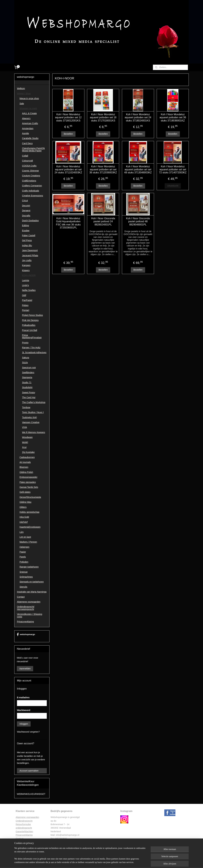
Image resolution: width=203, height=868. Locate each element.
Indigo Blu (27, 245)
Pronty (25, 343)
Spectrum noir (29, 368)
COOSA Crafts (29, 166)
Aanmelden (25, 669)
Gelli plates (25, 492)
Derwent (26, 211)
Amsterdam (28, 128)
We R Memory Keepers (34, 432)
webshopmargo (26, 634)
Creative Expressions (33, 196)
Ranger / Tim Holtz (31, 348)
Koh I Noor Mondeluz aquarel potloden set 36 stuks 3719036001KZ (173, 117)
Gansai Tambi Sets (29, 487)
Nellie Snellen (29, 290)
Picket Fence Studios (33, 315)
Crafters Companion (32, 186)
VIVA (25, 427)
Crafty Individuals (31, 191)
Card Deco (27, 143)
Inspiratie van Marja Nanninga (32, 592)
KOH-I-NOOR (29, 275)
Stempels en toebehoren (32, 582)
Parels (23, 557)
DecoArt (26, 206)
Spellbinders (28, 372)
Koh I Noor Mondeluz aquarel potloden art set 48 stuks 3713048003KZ (138, 169)
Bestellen (68, 134)
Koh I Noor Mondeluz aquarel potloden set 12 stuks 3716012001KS (68, 117)
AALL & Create (29, 113)
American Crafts (30, 123)
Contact (21, 597)
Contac (19, 839)
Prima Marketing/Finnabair (32, 336)
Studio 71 (27, 382)
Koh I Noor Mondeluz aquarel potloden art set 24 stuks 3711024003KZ (68, 169)
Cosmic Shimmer (31, 171)
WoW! (25, 442)
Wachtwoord (24, 710)
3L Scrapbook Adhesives (34, 352)
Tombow (26, 407)
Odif (24, 295)
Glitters (23, 507)
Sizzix (25, 362)
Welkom (21, 88)
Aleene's (26, 118)
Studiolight (27, 387)
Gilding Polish (26, 472)
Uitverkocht (173, 186)
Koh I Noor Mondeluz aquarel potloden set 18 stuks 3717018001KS (103, 117)
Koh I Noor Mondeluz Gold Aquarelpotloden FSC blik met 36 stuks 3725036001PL (68, 223)
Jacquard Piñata (30, 255)
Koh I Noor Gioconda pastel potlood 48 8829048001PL (138, 221)
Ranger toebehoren (29, 567)
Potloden (24, 562)
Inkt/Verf (24, 522)
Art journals (25, 462)
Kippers (26, 270)
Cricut (25, 201)
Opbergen (24, 547)
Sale (22, 104)
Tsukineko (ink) (29, 417)
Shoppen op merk (28, 108)
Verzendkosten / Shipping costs (30, 615)
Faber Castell (29, 235)
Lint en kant (25, 537)
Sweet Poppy (29, 392)
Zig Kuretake (28, 452)
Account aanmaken (29, 771)
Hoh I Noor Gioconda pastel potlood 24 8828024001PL (103, 221)
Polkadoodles (29, 325)
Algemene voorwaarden (29, 602)
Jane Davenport (30, 250)
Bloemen (24, 467)
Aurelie (26, 133)
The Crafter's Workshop (34, 402)
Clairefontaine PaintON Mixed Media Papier (33, 149)
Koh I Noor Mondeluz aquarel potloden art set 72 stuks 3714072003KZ (173, 169)
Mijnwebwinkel (133, 862)
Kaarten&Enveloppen (30, 527)
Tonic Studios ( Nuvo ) (33, 412)
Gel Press (27, 240)
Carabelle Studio (30, 138)
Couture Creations (31, 176)
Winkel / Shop (24, 94)
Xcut (24, 447)
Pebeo (25, 305)
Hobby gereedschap (29, 512)
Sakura (26, 358)
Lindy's (25, 285)
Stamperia (27, 377)
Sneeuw (24, 572)
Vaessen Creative (31, 422)
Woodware (27, 437)
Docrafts (26, 216)
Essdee (26, 231)
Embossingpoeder (28, 477)
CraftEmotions (29, 181)
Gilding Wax (25, 502)
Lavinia (26, 280)
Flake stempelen (28, 482)
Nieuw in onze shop (29, 98)
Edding (26, 225)
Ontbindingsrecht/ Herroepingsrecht (26, 608)
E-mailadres (23, 697)
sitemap (92, 862)
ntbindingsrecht (25, 821)
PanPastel (27, 300)
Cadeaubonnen (27, 457)
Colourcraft (27, 161)
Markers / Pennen (28, 542)
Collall (25, 156)
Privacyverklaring (25, 622)
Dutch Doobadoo (30, 221)
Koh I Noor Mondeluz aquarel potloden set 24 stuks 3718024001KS (138, 117)
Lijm (22, 532)
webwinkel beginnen (108, 862)
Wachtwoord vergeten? (28, 732)
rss (98, 862)
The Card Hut (29, 397)
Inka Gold (24, 517)
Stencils (23, 587)
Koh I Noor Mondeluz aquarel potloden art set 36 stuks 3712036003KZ (103, 169)
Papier (23, 552)
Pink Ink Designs (30, 320)
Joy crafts (27, 260)
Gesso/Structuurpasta (30, 497)
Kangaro (26, 265)
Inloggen (24, 724)
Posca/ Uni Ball (30, 330)
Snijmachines (26, 577)
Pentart (26, 310)
